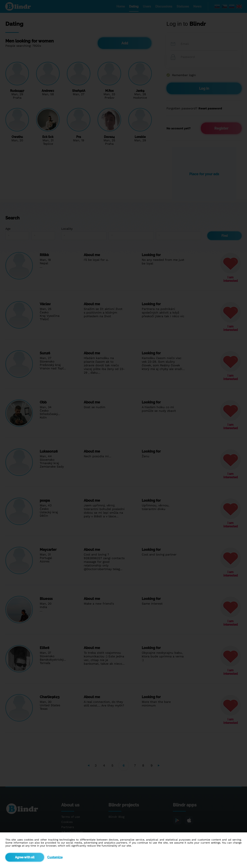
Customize (55, 857)
